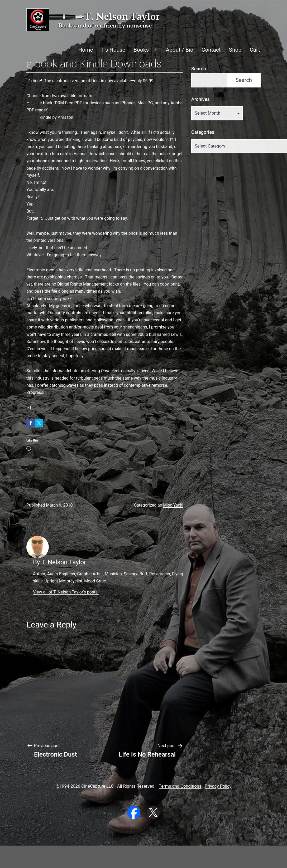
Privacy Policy (218, 786)
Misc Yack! (173, 505)
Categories (203, 132)
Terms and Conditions (180, 786)
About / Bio (180, 50)
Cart (255, 50)
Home (85, 50)
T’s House (113, 50)
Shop (235, 50)
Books (141, 50)
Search (199, 69)
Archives (200, 99)
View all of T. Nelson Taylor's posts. (66, 592)
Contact (211, 50)
